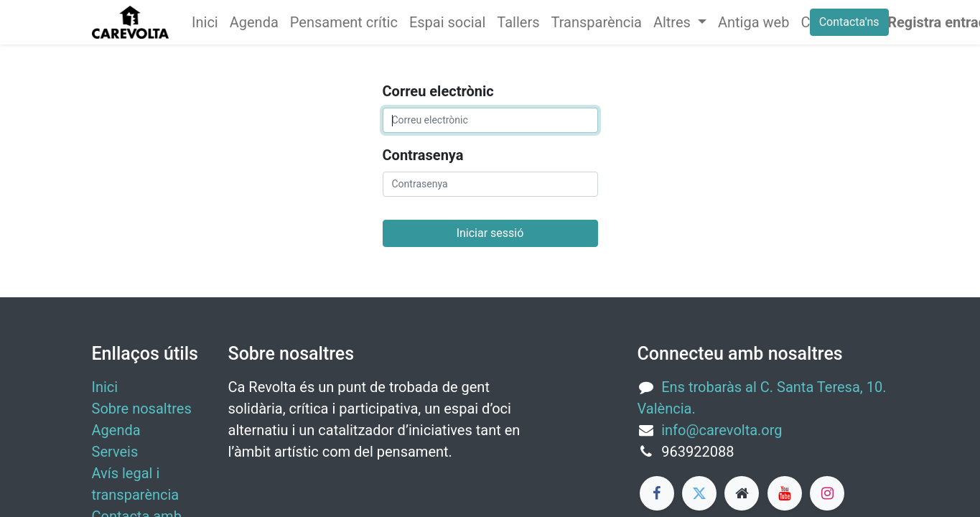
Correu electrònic (438, 91)
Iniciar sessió (490, 233)
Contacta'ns (849, 22)
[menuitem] (205, 22)
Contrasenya (423, 155)
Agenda (116, 430)
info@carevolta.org (722, 430)
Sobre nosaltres (142, 409)
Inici (105, 387)
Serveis (115, 452)
